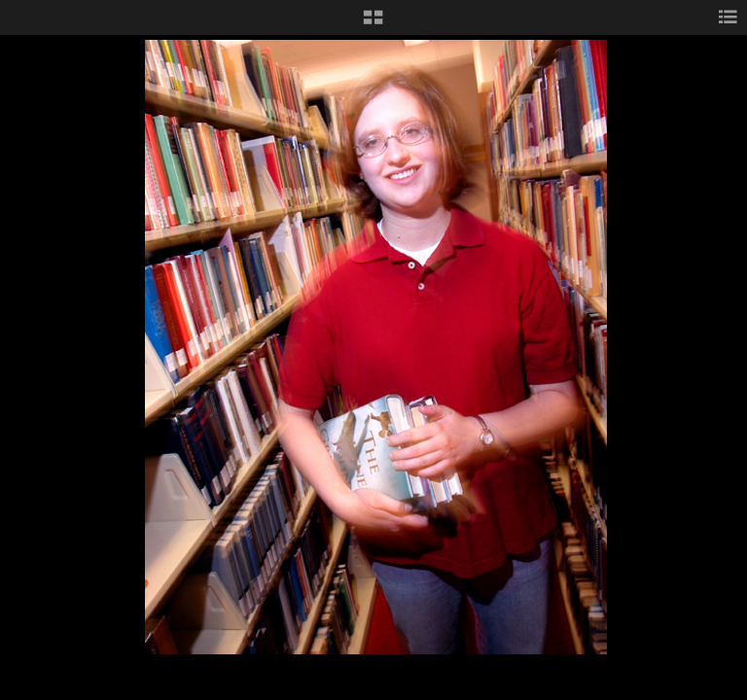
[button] (373, 24)
